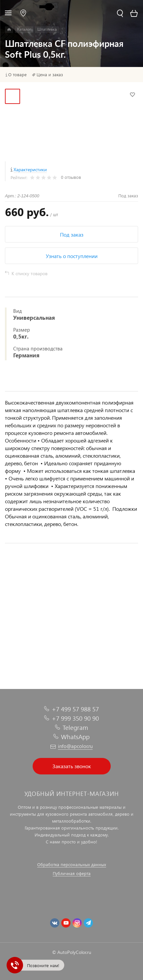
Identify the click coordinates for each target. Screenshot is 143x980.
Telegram (75, 727)
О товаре (17, 75)
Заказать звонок (72, 766)
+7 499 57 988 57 (75, 709)
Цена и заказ (50, 75)
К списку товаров (29, 273)
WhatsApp (75, 737)
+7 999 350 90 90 (75, 718)
